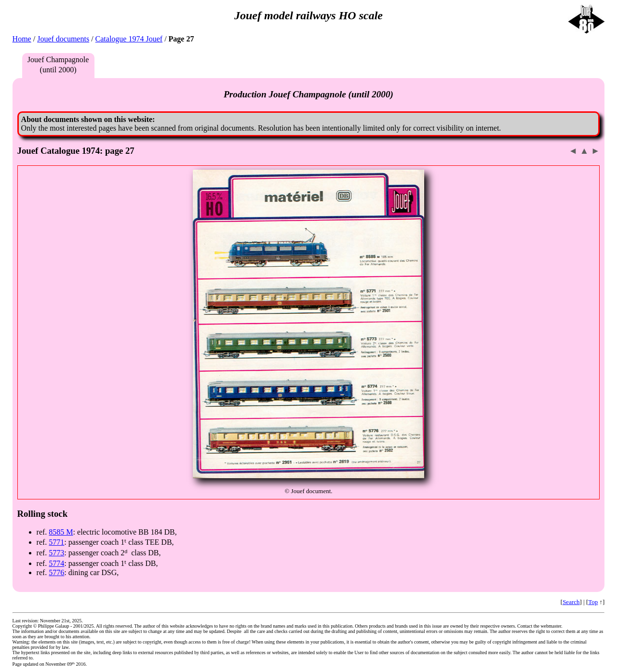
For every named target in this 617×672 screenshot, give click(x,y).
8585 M (61, 532)
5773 (56, 553)
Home (22, 39)
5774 (56, 563)
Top (593, 602)
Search (571, 602)
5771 (56, 542)
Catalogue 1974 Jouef (129, 39)
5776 (56, 572)
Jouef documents (63, 39)
